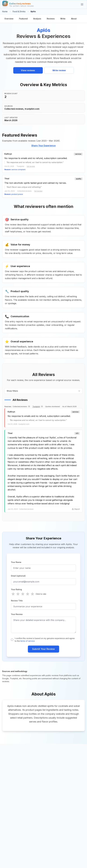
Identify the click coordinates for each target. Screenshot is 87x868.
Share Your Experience (43, 146)
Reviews (51, 19)
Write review (59, 70)
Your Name (16, 562)
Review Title (17, 601)
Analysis (37, 19)
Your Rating (16, 589)
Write (63, 19)
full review (31, 166)
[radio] (13, 594)
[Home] (18, 4)
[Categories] (82, 4)
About (74, 19)
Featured (23, 19)
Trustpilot (36, 406)
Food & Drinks (19, 11)
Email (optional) (18, 576)
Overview (9, 19)
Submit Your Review (43, 649)
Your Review (17, 614)
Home (5, 11)
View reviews (28, 70)
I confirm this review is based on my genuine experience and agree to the (45, 640)
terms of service (28, 641)
